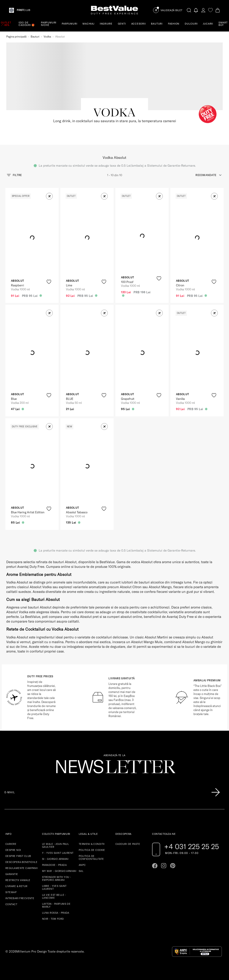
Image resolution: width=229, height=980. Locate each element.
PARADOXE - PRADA (54, 865)
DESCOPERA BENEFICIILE (21, 862)
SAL (81, 871)
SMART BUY (223, 24)
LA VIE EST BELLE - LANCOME (54, 896)
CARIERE (11, 844)
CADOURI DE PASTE (128, 844)
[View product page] (87, 238)
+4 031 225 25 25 (192, 846)
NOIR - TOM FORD (53, 919)
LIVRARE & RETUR (16, 886)
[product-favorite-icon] (49, 282)
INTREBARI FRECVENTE (20, 898)
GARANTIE (12, 874)
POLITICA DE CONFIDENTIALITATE (91, 857)
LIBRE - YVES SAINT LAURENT (54, 887)
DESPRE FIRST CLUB (18, 856)
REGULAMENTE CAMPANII (22, 868)
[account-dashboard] (203, 10)
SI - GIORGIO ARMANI (55, 859)
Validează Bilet (172, 10)
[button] (49, 196)
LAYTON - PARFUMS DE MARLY (56, 905)
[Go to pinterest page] (173, 866)
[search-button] (189, 10)
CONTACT (11, 904)
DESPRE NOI (13, 850)
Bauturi (35, 37)
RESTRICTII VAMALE (18, 880)
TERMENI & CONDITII (92, 844)
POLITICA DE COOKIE (92, 850)
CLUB (23, 10)
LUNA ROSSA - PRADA (56, 913)
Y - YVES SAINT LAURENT (58, 853)
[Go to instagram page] (164, 866)
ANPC (82, 865)
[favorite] (210, 10)
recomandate (206, 175)
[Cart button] (218, 10)
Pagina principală (16, 37)
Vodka (47, 37)
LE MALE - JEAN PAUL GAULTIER (55, 845)
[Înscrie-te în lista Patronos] (216, 792)
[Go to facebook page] (155, 866)
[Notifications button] (196, 10)
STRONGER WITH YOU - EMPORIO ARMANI (56, 878)
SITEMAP (11, 892)
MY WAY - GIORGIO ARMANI (59, 871)
